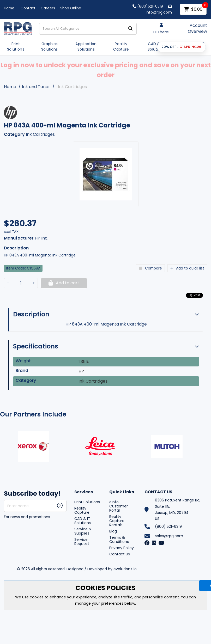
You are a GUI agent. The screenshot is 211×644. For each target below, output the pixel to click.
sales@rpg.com (169, 536)
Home (9, 8)
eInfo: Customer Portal (119, 506)
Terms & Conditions (119, 539)
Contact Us (120, 554)
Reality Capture (121, 47)
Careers (48, 8)
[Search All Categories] (88, 29)
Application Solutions (86, 47)
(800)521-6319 (148, 6)
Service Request (82, 542)
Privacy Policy (122, 548)
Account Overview (197, 29)
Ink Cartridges (72, 87)
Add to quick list (187, 268)
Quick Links (122, 492)
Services (84, 492)
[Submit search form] (130, 29)
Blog (113, 531)
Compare (150, 268)
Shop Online (71, 8)
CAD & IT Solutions (156, 47)
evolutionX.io (125, 569)
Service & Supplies (83, 531)
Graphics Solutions (49, 47)
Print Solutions (16, 47)
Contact (28, 8)
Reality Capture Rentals (117, 521)
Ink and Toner (36, 87)
